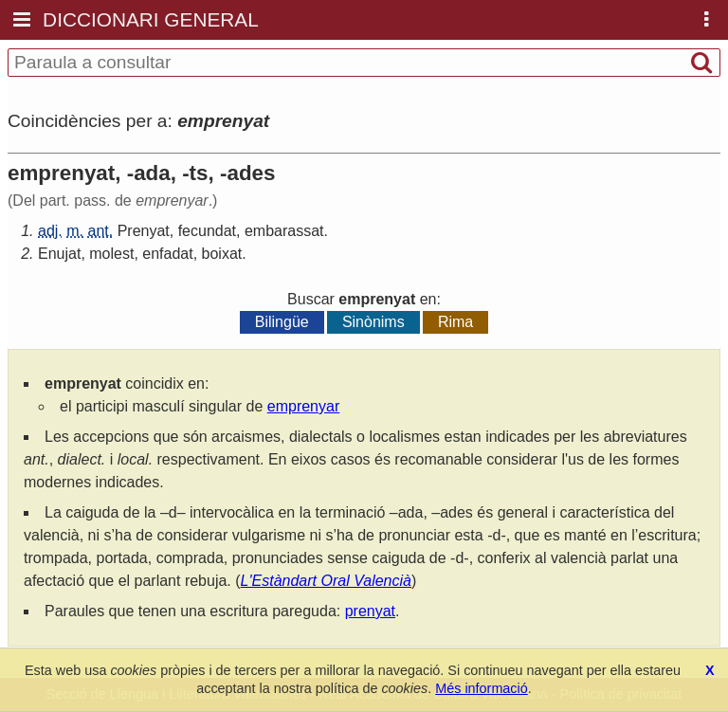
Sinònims (373, 322)
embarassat (284, 231)
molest (111, 254)
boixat (222, 254)
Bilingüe (282, 322)
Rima (455, 322)
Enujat (59, 254)
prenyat (370, 611)
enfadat (167, 254)
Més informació (482, 688)
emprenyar (303, 406)
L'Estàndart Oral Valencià (326, 581)
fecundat (207, 231)
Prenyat (144, 231)
